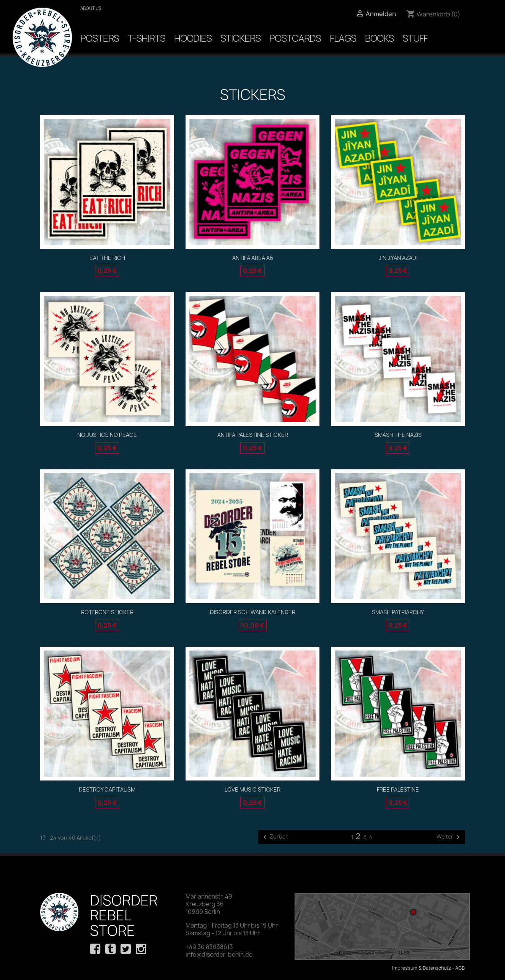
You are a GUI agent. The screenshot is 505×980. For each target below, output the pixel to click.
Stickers (240, 38)
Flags (343, 38)
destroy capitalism (107, 789)
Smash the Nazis (398, 435)
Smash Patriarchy (398, 612)
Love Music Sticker (252, 789)
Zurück (274, 837)
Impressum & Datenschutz (422, 968)
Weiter (450, 837)
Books (379, 38)
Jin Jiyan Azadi (398, 258)
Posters (100, 38)
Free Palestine (398, 789)
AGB (460, 968)
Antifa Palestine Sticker (253, 435)
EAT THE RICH (107, 258)
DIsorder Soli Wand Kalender (253, 612)
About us (91, 8)
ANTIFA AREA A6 (253, 258)
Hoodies (193, 38)
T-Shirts (147, 38)
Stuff (415, 38)
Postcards (295, 38)
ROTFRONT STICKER (107, 612)
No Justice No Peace (107, 435)
